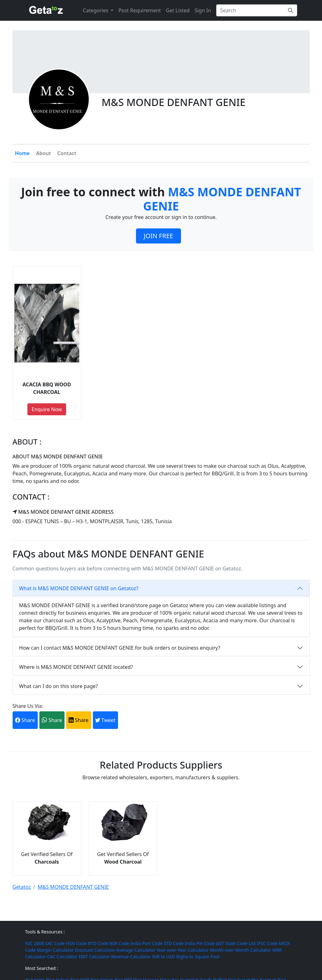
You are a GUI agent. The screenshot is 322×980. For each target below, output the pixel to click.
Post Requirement (140, 10)
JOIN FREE (158, 236)
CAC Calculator (62, 957)
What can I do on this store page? (59, 686)
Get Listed (178, 10)
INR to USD (164, 957)
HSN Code (76, 943)
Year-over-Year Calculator (183, 950)
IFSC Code (267, 943)
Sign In (203, 10)
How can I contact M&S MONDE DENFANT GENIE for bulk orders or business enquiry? (120, 648)
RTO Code (98, 943)
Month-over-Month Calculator (240, 950)
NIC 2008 (35, 943)
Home (23, 153)
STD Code (174, 943)
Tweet (105, 720)
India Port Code (146, 943)
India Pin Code (200, 943)
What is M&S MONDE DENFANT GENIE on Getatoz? (79, 588)
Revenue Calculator (131, 957)
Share (25, 720)
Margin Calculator (55, 950)
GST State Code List (236, 943)
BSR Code (119, 943)
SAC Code (55, 943)
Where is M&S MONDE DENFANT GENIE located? (76, 667)
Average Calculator (136, 950)
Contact (67, 153)
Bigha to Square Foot (198, 957)
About (43, 153)
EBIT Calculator (94, 957)
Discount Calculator (95, 950)
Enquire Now (47, 409)
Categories (96, 10)
